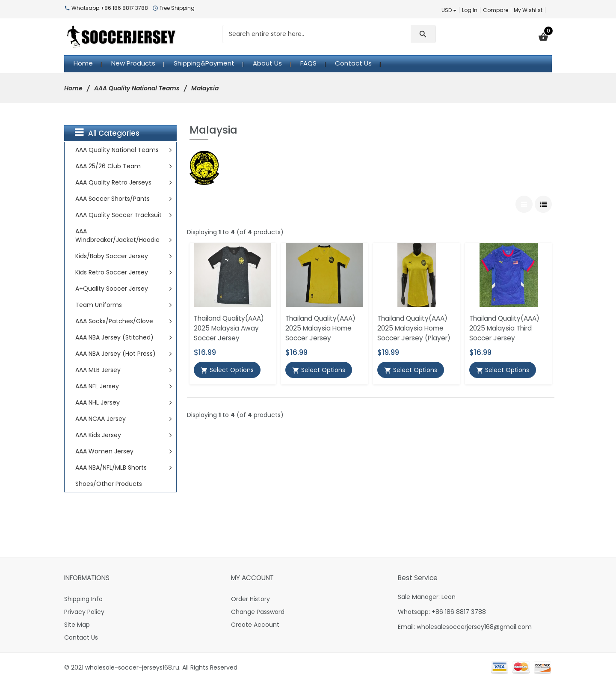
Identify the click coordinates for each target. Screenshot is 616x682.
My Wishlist (528, 10)
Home (73, 88)
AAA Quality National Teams (137, 88)
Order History (250, 599)
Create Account (255, 625)
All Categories (107, 133)
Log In (470, 10)
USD (449, 10)
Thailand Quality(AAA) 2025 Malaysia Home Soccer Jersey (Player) (414, 328)
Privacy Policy (84, 612)
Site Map (77, 625)
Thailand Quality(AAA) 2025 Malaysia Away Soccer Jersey (229, 328)
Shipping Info (83, 599)
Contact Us (81, 637)
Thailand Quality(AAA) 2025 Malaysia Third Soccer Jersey (504, 328)
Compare (496, 10)
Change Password (258, 612)
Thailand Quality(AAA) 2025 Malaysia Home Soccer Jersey (320, 328)
